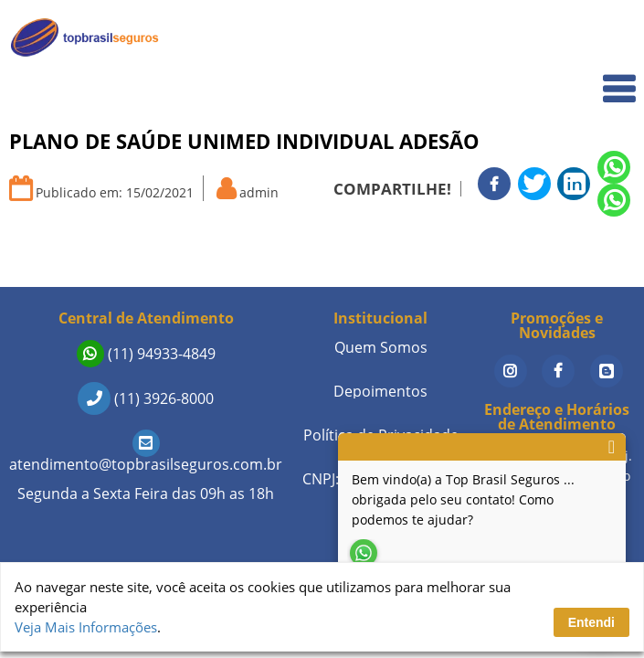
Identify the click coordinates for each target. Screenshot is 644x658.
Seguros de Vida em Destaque (530, 265)
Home (604, 38)
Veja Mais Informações (86, 627)
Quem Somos (581, 78)
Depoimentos (380, 391)
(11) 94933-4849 (146, 354)
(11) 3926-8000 (146, 398)
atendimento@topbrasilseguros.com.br (146, 454)
